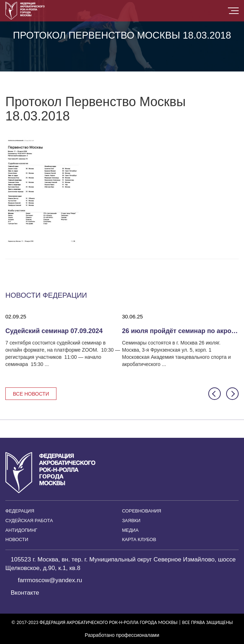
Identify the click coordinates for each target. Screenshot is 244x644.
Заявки (131, 521)
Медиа (130, 530)
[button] (215, 394)
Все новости (31, 394)
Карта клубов (139, 539)
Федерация (20, 511)
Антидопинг (21, 530)
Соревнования (142, 511)
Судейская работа (29, 521)
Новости (17, 539)
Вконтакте (25, 593)
